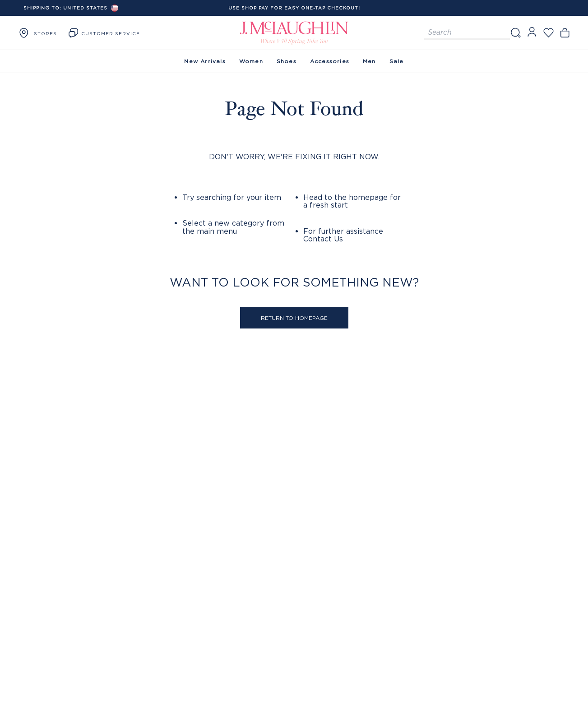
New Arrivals (205, 61)
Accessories (330, 61)
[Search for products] (467, 33)
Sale (397, 61)
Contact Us (323, 239)
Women (251, 61)
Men (369, 61)
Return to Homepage (294, 318)
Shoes (287, 61)
